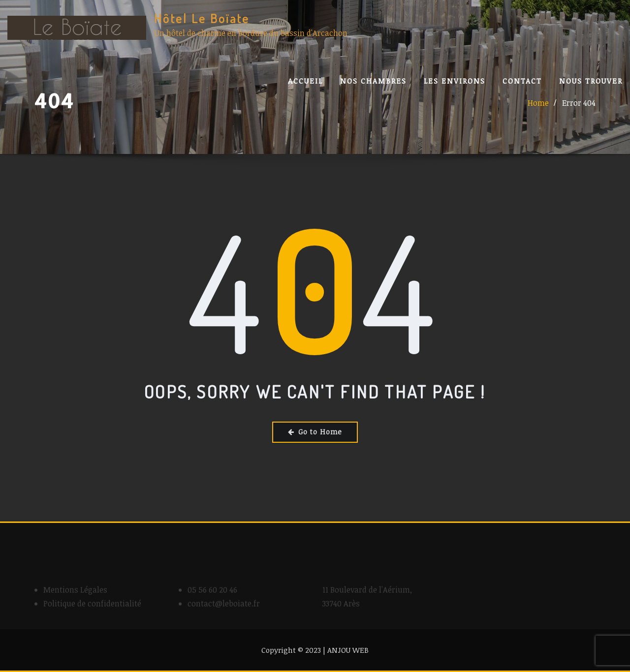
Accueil (305, 81)
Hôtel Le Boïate (202, 18)
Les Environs (455, 81)
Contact (522, 81)
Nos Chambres (373, 81)
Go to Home (315, 432)
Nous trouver (591, 81)
